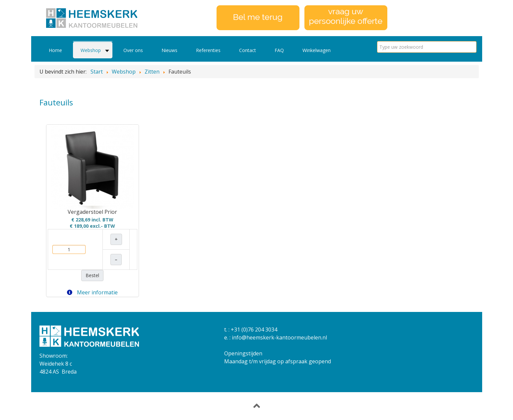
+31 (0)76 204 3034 (254, 330)
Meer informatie (92, 292)
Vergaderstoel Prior (92, 212)
